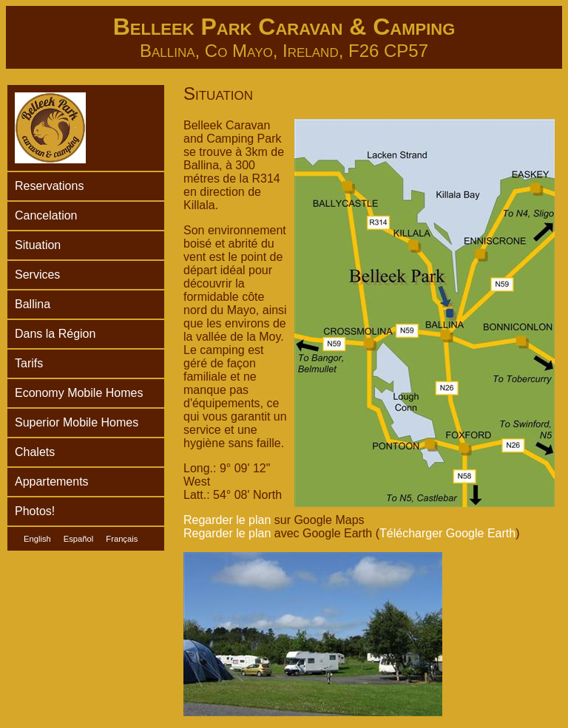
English (37, 539)
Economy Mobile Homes (79, 393)
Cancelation (46, 215)
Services (37, 275)
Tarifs (29, 363)
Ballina (33, 304)
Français (122, 539)
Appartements (52, 482)
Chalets (35, 452)
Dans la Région (55, 334)
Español (78, 539)
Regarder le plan (227, 520)
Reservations (49, 186)
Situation (38, 245)
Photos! (35, 511)
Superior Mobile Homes (77, 422)
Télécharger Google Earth (447, 533)
